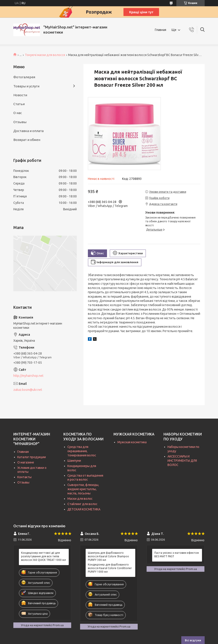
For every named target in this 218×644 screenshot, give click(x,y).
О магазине (26, 462)
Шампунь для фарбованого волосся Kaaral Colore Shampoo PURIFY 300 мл (108, 556)
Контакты (24, 477)
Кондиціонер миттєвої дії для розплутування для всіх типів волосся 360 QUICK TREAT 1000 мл (43, 556)
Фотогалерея (24, 77)
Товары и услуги (26, 86)
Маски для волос (80, 499)
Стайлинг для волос (82, 504)
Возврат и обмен (27, 140)
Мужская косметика (132, 442)
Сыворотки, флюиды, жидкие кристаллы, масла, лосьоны (83, 489)
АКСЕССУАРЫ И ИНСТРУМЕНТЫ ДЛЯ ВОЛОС (182, 461)
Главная (160, 30)
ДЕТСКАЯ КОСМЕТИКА (84, 509)
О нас (18, 113)
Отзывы (20, 122)
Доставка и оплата (28, 131)
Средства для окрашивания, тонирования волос (82, 451)
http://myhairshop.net (28, 376)
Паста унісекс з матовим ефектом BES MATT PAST (177, 555)
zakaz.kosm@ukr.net (28, 390)
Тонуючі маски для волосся (45, 55)
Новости (20, 95)
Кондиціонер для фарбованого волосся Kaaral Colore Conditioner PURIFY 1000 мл (110, 568)
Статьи (19, 104)
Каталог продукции (32, 457)
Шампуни (74, 461)
